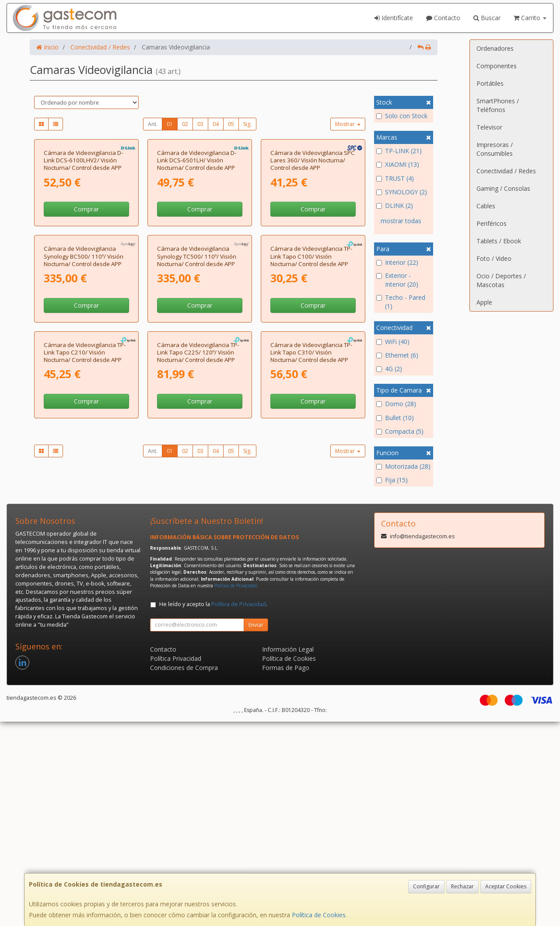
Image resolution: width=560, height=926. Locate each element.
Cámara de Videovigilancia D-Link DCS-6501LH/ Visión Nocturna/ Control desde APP (197, 240)
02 (185, 124)
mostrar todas (401, 221)
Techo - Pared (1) (401, 302)
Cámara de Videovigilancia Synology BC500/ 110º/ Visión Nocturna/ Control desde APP (84, 416)
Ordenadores (495, 48)
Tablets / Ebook (499, 241)
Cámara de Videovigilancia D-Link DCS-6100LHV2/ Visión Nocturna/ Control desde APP (83, 240)
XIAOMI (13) (398, 164)
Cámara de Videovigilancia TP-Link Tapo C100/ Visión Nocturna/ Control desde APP (311, 416)
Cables (486, 206)
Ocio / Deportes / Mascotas (501, 280)
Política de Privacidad (236, 790)
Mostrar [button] (348, 124)
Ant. (153, 124)
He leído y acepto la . (213, 808)
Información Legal (288, 854)
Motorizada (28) (403, 466)
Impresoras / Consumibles (495, 149)
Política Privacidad (176, 863)
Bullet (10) (395, 418)
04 (216, 124)
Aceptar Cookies (506, 886)
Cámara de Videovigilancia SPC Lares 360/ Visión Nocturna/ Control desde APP (313, 240)
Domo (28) (396, 404)
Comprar (86, 289)
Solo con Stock (402, 116)
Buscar (487, 18)
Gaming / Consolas (503, 188)
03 (200, 124)
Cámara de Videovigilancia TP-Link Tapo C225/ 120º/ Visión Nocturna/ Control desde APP (198, 593)
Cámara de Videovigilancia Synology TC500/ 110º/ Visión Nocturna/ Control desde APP (197, 416)
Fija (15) (392, 480)
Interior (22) (397, 262)
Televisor (489, 127)
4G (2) (389, 369)
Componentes (497, 66)
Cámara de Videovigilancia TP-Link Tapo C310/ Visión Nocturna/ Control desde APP (311, 593)
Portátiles (490, 83)
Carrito (530, 18)
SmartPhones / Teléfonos (498, 105)
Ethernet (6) (397, 355)
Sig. (247, 124)
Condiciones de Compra (184, 872)
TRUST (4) (395, 178)
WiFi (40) (393, 342)
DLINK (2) (395, 205)
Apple (484, 302)
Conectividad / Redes (506, 171)
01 (170, 124)
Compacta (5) (400, 431)
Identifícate (394, 18)
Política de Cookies (319, 915)
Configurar (426, 886)
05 (231, 124)
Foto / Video (494, 258)
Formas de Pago (286, 872)
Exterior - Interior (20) (397, 280)
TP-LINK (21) (399, 151)
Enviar (256, 829)
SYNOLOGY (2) (402, 192)
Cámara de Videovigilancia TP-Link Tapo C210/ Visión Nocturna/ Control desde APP (85, 593)
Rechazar (462, 886)
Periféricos (492, 223)
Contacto (443, 18)
